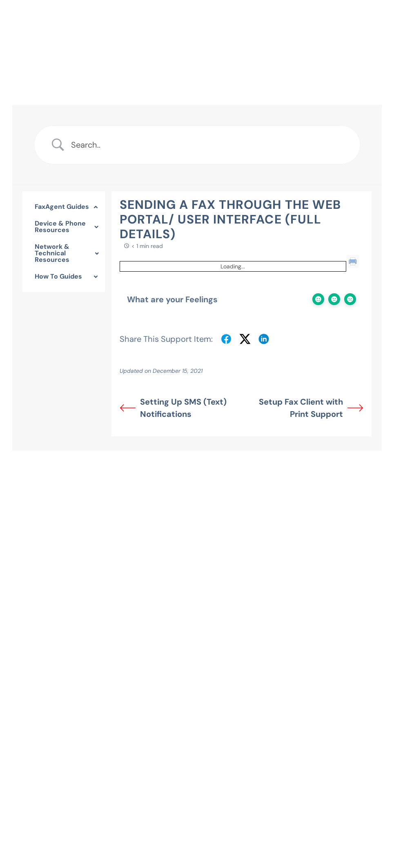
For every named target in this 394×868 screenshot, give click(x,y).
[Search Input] (209, 145)
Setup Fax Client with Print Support (311, 408)
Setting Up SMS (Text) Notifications (173, 408)
